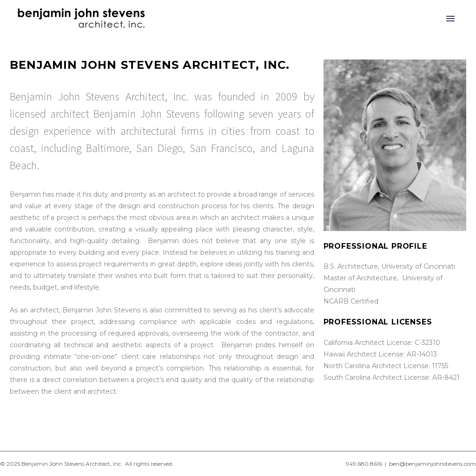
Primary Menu (450, 19)
